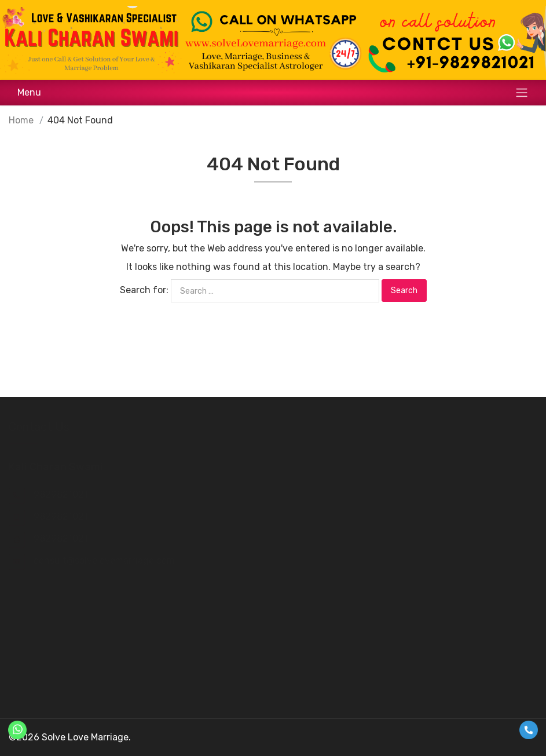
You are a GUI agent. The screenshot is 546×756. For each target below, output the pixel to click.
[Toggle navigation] (273, 93)
